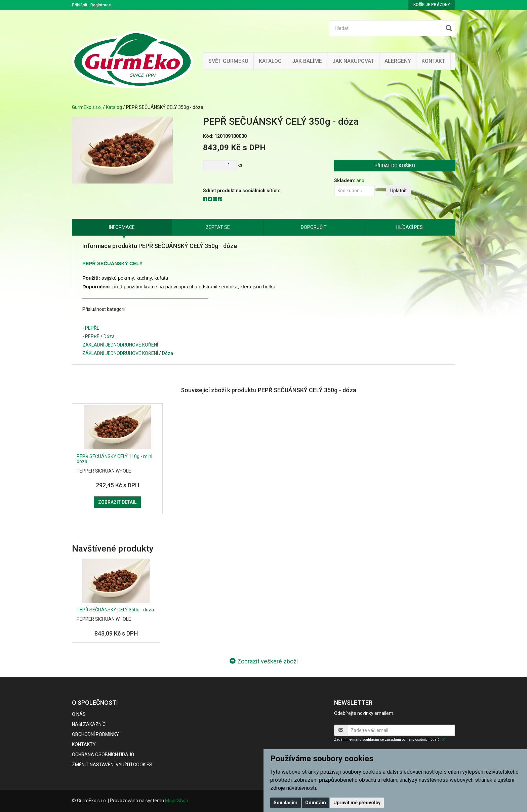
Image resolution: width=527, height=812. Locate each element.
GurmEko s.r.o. (87, 107)
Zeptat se (218, 227)
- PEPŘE (91, 328)
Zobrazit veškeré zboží (264, 661)
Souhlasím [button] (286, 803)
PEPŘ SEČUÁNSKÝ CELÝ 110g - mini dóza (114, 459)
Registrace (101, 5)
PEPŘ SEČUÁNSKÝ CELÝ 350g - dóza (115, 610)
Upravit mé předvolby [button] (357, 803)
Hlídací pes (410, 227)
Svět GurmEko (228, 61)
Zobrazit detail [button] (117, 502)
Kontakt (433, 61)
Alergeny (398, 61)
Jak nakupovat (353, 61)
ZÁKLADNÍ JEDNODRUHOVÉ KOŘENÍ (120, 345)
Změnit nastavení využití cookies (112, 765)
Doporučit (314, 227)
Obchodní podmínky (95, 734)
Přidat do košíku (395, 166)
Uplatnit (398, 191)
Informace (122, 227)
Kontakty (84, 744)
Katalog (270, 61)
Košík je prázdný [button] (432, 5)
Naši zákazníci (89, 724)
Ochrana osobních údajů (103, 755)
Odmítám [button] (316, 803)
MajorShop (177, 801)
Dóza (109, 336)
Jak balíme (307, 61)
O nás (79, 714)
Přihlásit (80, 5)
